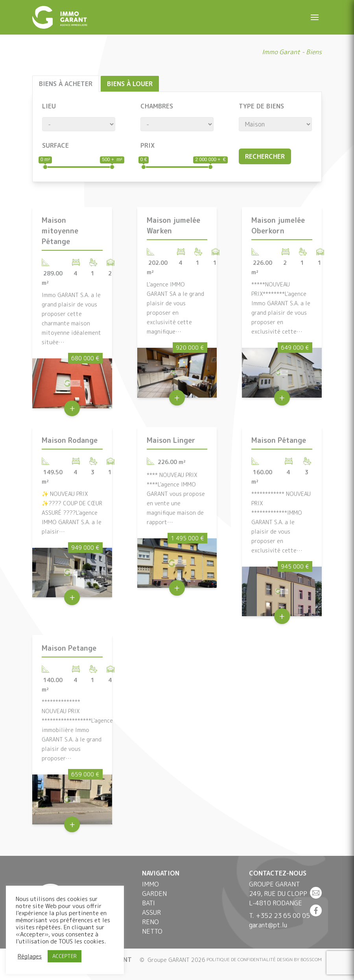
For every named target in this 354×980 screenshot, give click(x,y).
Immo (150, 884)
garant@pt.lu (268, 925)
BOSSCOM (311, 959)
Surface (55, 145)
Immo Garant (281, 52)
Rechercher (265, 156)
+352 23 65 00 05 (283, 916)
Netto (152, 931)
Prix (147, 145)
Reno (150, 922)
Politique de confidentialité (241, 959)
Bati (148, 903)
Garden (154, 894)
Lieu (49, 106)
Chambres (157, 106)
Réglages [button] (30, 956)
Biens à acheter (66, 84)
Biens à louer (130, 84)
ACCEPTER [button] (65, 956)
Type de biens (261, 106)
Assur (151, 912)
